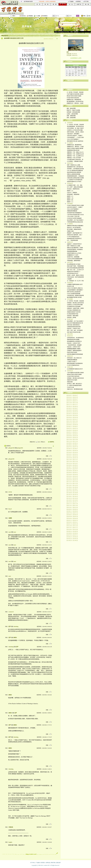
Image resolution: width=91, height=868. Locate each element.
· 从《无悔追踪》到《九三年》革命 (75, 281)
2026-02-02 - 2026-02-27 (72, 399)
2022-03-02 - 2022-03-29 (72, 476)
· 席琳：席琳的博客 (71, 116)
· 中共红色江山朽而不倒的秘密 (74, 218)
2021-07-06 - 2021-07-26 (72, 491)
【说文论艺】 (70, 262)
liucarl (10, 509)
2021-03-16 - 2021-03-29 (72, 498)
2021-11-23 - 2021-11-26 (72, 484)
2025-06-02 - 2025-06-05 (72, 410)
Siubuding (16, 626)
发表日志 (23, 16)
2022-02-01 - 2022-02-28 (72, 478)
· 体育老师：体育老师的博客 (73, 112)
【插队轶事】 (70, 334)
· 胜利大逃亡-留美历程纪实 (73, 325)
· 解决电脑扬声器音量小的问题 (74, 297)
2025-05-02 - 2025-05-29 (72, 412)
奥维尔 (15, 638)
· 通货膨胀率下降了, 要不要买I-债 (75, 167)
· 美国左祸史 (70, 382)
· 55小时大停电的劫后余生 (73, 237)
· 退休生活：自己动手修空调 (74, 227)
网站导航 (53, 863)
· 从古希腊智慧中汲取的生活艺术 (75, 369)
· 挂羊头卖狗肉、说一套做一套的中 (75, 128)
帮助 (84, 16)
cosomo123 (11, 612)
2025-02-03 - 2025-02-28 (72, 417)
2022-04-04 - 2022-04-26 (72, 474)
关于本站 (32, 863)
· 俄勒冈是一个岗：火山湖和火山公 (75, 156)
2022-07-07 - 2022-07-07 (72, 469)
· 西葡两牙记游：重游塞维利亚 (74, 100)
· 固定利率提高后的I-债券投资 (74, 172)
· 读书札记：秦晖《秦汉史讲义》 (75, 384)
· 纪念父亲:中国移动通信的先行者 (75, 323)
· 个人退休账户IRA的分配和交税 (74, 180)
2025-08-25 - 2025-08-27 (72, 408)
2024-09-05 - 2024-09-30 (72, 425)
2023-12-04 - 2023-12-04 (72, 439)
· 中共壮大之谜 (70, 387)
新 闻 (47, 4)
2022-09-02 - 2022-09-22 (72, 465)
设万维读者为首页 (28, 1)
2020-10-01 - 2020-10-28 (72, 507)
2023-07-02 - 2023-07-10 (72, 447)
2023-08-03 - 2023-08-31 (72, 445)
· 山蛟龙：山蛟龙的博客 (72, 114)
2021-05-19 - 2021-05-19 (72, 495)
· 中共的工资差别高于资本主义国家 (75, 205)
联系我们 (79, 1)
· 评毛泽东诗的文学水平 (72, 273)
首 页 (38, 4)
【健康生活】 (70, 242)
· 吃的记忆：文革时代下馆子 (74, 328)
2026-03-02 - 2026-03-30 (72, 397)
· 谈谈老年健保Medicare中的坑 (74, 182)
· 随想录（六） (70, 196)
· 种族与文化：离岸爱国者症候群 (75, 389)
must (10, 532)
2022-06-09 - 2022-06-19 (72, 471)
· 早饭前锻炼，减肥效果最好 (74, 261)
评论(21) (43, 442)
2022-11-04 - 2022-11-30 (72, 462)
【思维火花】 (70, 367)
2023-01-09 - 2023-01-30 (72, 458)
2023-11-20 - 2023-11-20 (72, 441)
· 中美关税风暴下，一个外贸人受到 (75, 137)
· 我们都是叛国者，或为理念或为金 (75, 101)
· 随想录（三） (70, 202)
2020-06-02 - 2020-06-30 (72, 515)
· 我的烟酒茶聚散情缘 (72, 251)
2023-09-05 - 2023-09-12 (72, 443)
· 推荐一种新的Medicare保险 (73, 165)
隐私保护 (59, 863)
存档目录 (70, 393)
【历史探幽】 (70, 299)
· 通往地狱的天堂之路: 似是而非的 (75, 141)
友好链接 (70, 106)
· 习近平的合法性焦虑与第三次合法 (75, 215)
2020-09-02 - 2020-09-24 (72, 509)
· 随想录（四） (70, 200)
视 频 (55, 4)
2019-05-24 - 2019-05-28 (72, 539)
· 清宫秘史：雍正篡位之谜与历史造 (75, 303)
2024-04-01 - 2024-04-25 (72, 434)
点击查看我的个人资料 (76, 58)
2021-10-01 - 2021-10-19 (72, 485)
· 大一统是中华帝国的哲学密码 (74, 385)
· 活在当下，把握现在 (72, 193)
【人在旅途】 (70, 143)
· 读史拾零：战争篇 (71, 317)
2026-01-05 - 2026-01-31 (72, 401)
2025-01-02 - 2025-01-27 (72, 419)
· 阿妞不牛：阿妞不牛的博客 (73, 110)
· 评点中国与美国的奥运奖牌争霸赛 (75, 268)
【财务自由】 (70, 163)
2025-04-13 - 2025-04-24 (72, 414)
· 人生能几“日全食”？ (72, 362)
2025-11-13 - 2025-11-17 (72, 405)
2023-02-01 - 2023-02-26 (72, 456)
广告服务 (71, 1)
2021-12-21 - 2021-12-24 (72, 482)
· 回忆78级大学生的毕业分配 (74, 332)
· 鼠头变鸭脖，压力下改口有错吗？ (75, 220)
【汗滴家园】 (70, 224)
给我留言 (45, 16)
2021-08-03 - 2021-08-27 (72, 489)
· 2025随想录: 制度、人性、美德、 (75, 185)
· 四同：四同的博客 (71, 118)
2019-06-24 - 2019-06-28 (72, 537)
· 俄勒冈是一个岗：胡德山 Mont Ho (75, 152)
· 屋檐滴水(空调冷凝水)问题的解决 (75, 226)
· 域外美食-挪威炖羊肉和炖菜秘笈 (75, 354)
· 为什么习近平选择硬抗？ (73, 139)
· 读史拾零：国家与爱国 (72, 316)
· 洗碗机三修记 (70, 231)
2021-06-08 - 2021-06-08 (72, 493)
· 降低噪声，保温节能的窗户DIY (74, 233)
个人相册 (38, 16)
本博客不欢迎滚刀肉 (76, 82)
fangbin (10, 842)
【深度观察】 (70, 123)
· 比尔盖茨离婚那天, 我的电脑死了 (75, 290)
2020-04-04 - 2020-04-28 (72, 518)
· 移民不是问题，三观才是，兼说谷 (75, 132)
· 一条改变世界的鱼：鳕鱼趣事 (74, 345)
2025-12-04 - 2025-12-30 (72, 403)
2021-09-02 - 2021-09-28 (72, 487)
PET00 (10, 492)
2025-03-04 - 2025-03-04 (72, 416)
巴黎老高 (11, 827)
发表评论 (52, 442)
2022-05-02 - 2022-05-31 (72, 473)
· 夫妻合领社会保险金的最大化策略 (75, 178)
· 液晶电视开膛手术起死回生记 (74, 238)
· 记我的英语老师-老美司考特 (74, 327)
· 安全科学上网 (70, 286)
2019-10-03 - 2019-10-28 (72, 529)
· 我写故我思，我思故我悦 (73, 194)
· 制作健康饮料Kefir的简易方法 (74, 341)
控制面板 (31, 16)
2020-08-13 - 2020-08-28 (72, 511)
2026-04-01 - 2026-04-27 (72, 395)
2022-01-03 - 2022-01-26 (72, 480)
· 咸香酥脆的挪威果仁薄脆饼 (74, 349)
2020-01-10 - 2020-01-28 (72, 524)
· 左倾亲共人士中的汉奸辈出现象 (75, 130)
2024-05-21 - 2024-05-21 (72, 432)
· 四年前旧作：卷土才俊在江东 (74, 358)
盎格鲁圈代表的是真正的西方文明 (14, 38)
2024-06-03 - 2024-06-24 (72, 430)
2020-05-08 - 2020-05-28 (72, 517)
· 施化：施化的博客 (71, 108)
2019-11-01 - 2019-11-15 (72, 528)
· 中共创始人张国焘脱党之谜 (74, 310)
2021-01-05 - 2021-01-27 (72, 502)
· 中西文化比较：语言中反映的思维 (75, 277)
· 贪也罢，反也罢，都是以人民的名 (75, 275)
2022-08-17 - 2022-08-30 (72, 467)
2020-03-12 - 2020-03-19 (72, 520)
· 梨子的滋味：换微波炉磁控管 (74, 229)
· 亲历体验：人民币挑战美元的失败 (75, 169)
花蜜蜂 (10, 518)
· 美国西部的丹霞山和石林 (73, 150)
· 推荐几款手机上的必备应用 (74, 292)
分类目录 (70, 120)
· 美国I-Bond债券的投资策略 (73, 174)
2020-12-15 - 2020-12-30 (72, 504)
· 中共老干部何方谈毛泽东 (73, 98)
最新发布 (70, 90)
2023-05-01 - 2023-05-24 (72, 450)
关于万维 (86, 1)
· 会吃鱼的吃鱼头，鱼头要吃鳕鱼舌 (75, 338)
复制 (72, 32)
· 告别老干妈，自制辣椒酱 (73, 257)
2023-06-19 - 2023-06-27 (72, 449)
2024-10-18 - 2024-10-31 (72, 423)
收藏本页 (76, 32)
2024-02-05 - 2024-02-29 (72, 438)
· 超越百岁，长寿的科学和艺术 (74, 244)
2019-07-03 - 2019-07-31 (72, 535)
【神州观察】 (70, 204)
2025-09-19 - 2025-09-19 (72, 406)
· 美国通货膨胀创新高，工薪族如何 (75, 176)
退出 (90, 16)
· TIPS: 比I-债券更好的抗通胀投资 (75, 170)
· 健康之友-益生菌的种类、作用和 (75, 248)
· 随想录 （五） (70, 198)
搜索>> (14, 16)
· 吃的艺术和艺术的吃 (72, 352)
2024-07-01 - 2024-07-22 (72, 428)
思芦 (10, 626)
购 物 (87, 4)
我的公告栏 (71, 80)
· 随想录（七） (70, 191)
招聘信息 (48, 863)
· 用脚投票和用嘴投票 (72, 211)
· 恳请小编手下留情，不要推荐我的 (75, 266)
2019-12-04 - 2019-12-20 (72, 526)
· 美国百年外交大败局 (72, 380)
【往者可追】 (70, 319)
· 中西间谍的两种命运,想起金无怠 (75, 222)
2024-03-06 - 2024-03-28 (72, 436)
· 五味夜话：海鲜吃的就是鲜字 (74, 351)
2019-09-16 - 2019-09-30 (72, 531)
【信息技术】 (70, 283)
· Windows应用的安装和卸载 (73, 294)
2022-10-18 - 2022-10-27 (72, 463)
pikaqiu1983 (11, 448)
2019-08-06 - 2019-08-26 (72, 533)
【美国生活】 (70, 356)
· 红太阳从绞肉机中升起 (72, 314)
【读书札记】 (70, 371)
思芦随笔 (27, 26)
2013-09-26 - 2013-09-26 (72, 541)
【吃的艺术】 (70, 336)
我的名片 (70, 36)
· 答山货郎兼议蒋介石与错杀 (74, 264)
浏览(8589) (32, 442)
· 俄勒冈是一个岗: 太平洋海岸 (74, 158)
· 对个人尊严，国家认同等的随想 (75, 187)
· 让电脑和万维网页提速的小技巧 (75, 284)
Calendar (70, 62)
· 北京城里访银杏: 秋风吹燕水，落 (75, 159)
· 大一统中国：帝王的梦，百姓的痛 (75, 92)
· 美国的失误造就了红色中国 (74, 312)
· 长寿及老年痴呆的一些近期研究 (75, 249)
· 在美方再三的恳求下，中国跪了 (75, 136)
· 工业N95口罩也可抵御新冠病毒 (74, 259)
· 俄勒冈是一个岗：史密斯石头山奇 (75, 154)
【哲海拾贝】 (70, 183)
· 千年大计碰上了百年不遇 (73, 216)
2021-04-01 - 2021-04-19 (72, 496)
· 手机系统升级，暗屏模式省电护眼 (75, 295)
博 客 (63, 4)
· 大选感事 (69, 279)
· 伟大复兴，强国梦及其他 (73, 189)
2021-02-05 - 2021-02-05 (72, 500)
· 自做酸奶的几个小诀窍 (72, 255)
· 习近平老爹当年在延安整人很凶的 (75, 94)
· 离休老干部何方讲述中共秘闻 (74, 96)
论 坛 (71, 4)
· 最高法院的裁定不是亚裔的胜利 (75, 363)
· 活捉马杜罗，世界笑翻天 (73, 134)
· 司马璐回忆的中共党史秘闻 (74, 306)
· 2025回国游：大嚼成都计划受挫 (75, 161)
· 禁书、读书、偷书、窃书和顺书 (75, 330)
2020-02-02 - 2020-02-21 (72, 522)
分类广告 (79, 4)
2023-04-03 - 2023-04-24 (72, 452)
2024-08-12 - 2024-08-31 (72, 427)
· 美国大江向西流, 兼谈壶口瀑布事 (75, 148)
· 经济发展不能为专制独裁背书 (74, 213)
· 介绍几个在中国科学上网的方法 (75, 288)
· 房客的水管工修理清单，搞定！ (75, 235)
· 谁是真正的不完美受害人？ (74, 272)
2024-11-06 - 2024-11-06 (72, 421)
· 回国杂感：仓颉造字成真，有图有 (75, 308)
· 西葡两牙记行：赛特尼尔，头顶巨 (75, 103)
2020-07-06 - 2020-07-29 (72, 513)
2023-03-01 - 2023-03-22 (72, 454)
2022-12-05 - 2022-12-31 (72, 460)
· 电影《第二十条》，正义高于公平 (75, 270)
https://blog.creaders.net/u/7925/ (62, 32)
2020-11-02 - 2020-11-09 (72, 506)
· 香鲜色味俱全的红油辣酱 (73, 340)
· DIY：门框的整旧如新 (72, 240)
